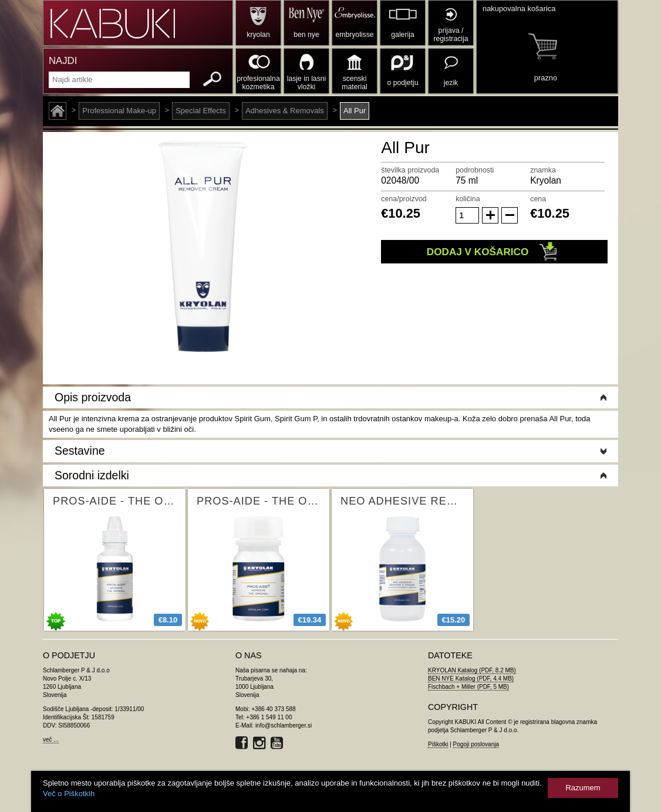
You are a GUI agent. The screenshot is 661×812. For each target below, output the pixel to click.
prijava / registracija (451, 35)
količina (468, 199)
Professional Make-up (119, 111)
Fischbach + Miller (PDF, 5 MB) (468, 687)
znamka (543, 170)
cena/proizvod (404, 199)
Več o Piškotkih (69, 794)
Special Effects (201, 111)
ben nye (306, 35)
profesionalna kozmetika (258, 83)
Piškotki (438, 744)
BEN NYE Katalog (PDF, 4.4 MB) (471, 679)
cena (538, 199)
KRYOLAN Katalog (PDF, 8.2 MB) (472, 670)
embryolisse (354, 35)
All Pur (355, 111)
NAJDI (63, 61)
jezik (451, 83)
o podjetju (403, 83)
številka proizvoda (410, 170)
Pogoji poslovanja (476, 744)
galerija (402, 35)
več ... (51, 740)
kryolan (258, 35)
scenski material (354, 83)
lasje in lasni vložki (307, 83)
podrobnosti (475, 170)
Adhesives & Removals (285, 111)
